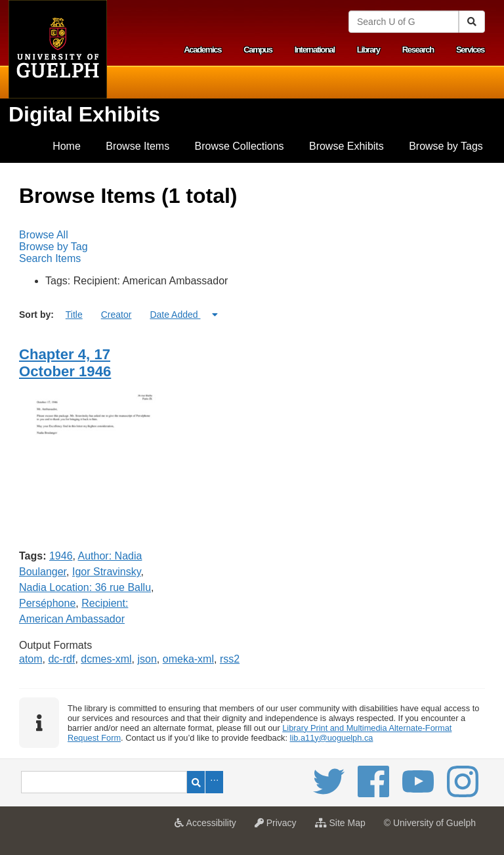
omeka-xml (188, 659)
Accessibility (208, 827)
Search (196, 782)
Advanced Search (214, 782)
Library (368, 50)
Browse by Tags (446, 146)
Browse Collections (240, 146)
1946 (61, 556)
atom (31, 659)
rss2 (230, 659)
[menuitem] (67, 146)
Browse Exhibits (346, 146)
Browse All (44, 235)
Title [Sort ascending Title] (74, 315)
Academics (202, 50)
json (147, 659)
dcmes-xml (106, 659)
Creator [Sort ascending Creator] (116, 315)
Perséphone (47, 603)
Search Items (50, 258)
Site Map (344, 827)
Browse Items (137, 146)
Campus (258, 50)
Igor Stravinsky (107, 572)
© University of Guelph (430, 823)
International (315, 50)
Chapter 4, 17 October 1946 (65, 363)
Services (470, 50)
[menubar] (252, 247)
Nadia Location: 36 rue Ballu (85, 587)
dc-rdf (61, 659)
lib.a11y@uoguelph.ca (332, 738)
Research (418, 50)
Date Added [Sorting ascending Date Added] (175, 315)
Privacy (279, 827)
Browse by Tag (53, 247)
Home (67, 146)
